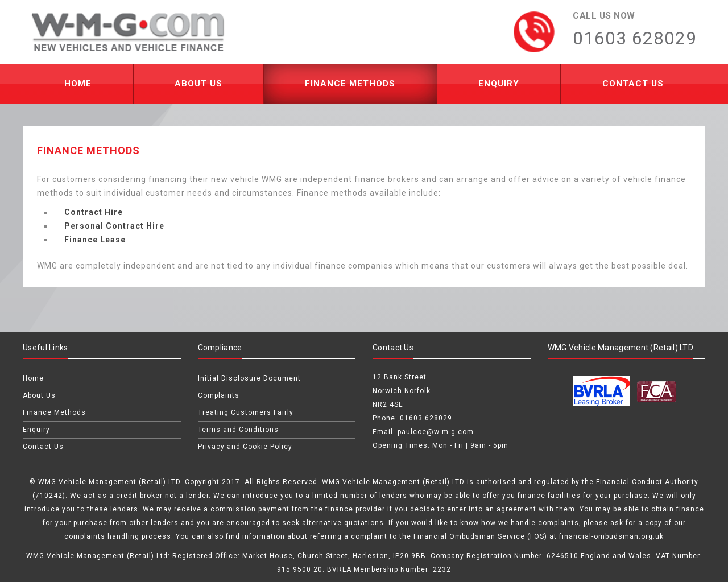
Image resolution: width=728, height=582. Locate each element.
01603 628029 (426, 418)
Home (78, 84)
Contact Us (633, 84)
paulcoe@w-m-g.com (436, 432)
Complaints (219, 395)
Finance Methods (350, 84)
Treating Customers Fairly (246, 412)
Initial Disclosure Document (249, 378)
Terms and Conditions (238, 430)
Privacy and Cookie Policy (245, 447)
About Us (198, 84)
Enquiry (499, 84)
